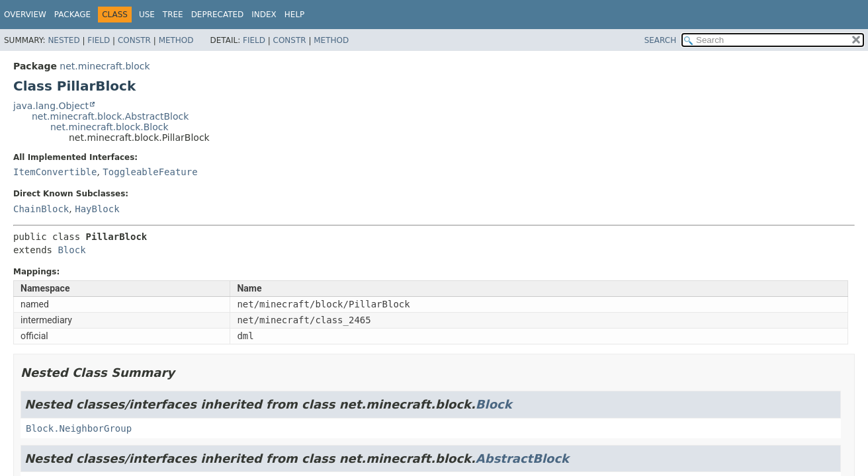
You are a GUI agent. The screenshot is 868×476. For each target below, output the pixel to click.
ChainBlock (41, 209)
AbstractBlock (522, 458)
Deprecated (218, 15)
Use (147, 15)
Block (71, 250)
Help (295, 15)
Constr (134, 40)
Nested (64, 40)
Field (99, 40)
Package (72, 15)
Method (176, 40)
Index (264, 15)
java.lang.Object (51, 106)
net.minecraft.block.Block (109, 127)
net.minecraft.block (105, 66)
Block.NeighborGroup (79, 428)
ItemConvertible (55, 172)
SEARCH (661, 40)
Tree (173, 15)
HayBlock (97, 209)
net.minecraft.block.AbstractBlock (110, 116)
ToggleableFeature (150, 172)
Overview (25, 15)
